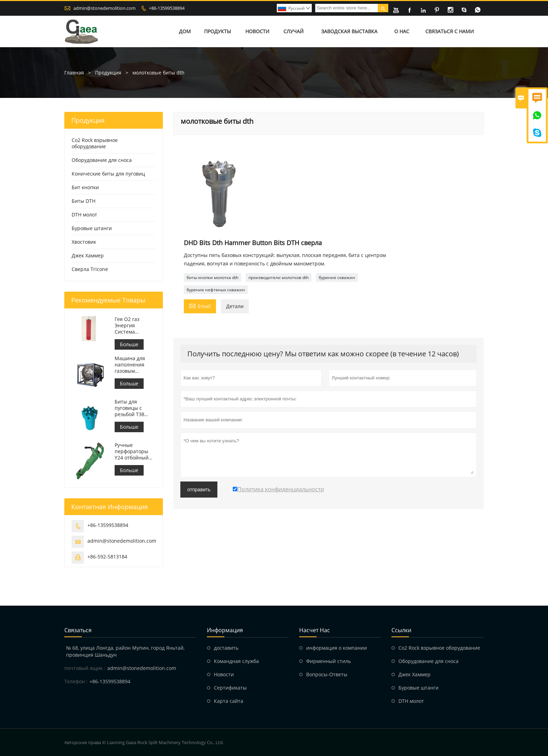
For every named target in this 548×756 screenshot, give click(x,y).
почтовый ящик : (85, 668)
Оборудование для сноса (102, 160)
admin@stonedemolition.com (104, 8)
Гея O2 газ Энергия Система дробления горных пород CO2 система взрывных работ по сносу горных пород (135, 326)
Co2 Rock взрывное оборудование (95, 143)
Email (200, 306)
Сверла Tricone (90, 269)
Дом (185, 31)
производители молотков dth (279, 277)
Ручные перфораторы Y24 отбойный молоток (132, 451)
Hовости (224, 674)
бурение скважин (337, 277)
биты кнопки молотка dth (212, 277)
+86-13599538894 (167, 8)
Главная (74, 73)
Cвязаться (78, 630)
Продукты (218, 31)
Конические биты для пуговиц (108, 174)
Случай (294, 31)
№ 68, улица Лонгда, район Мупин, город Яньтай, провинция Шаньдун (125, 651)
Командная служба (236, 661)
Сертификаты (230, 688)
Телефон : (76, 681)
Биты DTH (84, 201)
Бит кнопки (85, 187)
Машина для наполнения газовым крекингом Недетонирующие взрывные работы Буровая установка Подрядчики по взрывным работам (135, 365)
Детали (235, 306)
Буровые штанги (92, 228)
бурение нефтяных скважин (216, 290)
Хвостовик (84, 242)
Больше (129, 344)
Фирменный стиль (329, 661)
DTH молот (84, 215)
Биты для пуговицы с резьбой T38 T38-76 (129, 408)
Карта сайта (229, 701)
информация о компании (337, 648)
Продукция (108, 73)
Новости (257, 31)
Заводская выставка (349, 31)
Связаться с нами (450, 31)
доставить (226, 648)
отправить (199, 490)
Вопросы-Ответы (327, 674)
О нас (402, 31)
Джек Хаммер (88, 255)
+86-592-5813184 (107, 557)
